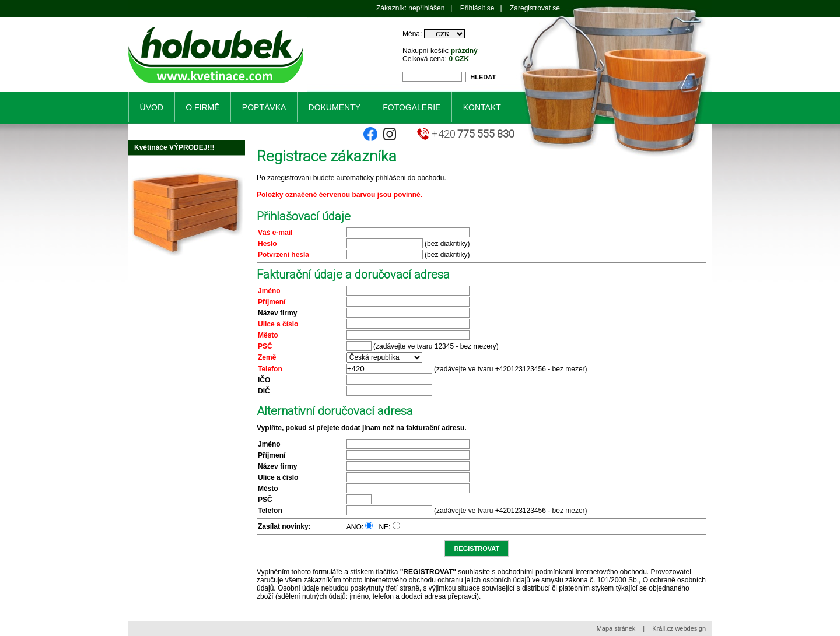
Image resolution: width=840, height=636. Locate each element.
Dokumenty (335, 107)
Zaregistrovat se (535, 8)
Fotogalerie (412, 107)
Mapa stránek (616, 628)
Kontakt (482, 107)
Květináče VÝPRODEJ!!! (174, 147)
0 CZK (459, 59)
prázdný (464, 51)
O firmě (202, 107)
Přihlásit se (477, 8)
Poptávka (264, 107)
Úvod (152, 107)
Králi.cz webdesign (679, 628)
